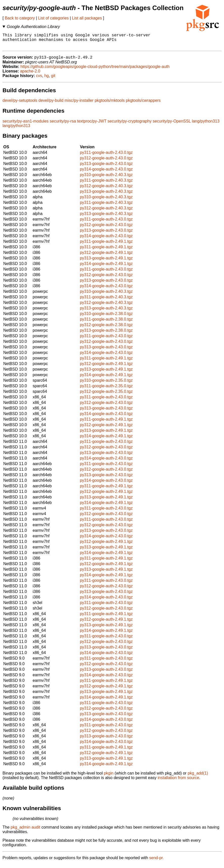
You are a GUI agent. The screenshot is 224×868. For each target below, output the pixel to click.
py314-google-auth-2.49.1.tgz (106, 267)
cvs (39, 79)
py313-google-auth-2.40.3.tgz (106, 195)
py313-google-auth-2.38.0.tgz (106, 334)
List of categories (53, 18)
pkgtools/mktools (110, 104)
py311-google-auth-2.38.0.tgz (106, 323)
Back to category (20, 18)
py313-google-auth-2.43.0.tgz (106, 167)
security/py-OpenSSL (172, 125)
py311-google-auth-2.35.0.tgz (106, 390)
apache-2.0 (30, 75)
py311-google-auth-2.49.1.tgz (106, 245)
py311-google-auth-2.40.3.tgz (106, 184)
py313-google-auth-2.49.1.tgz (106, 262)
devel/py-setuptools (20, 104)
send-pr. (157, 862)
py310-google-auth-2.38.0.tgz (106, 317)
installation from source (178, 781)
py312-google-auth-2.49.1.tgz (106, 256)
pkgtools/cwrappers (143, 104)
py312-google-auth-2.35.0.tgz (106, 395)
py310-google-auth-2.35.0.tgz (106, 384)
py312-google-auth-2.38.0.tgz (106, 329)
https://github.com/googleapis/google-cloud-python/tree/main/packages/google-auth (95, 70)
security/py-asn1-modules (26, 125)
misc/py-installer (79, 104)
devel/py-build (51, 104)
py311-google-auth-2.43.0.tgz (106, 156)
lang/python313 (206, 125)
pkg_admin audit (25, 831)
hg (46, 79)
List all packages (87, 18)
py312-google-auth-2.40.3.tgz (106, 190)
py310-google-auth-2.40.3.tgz (106, 178)
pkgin (109, 777)
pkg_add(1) (198, 777)
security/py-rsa (63, 125)
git (53, 79)
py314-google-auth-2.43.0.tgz (106, 173)
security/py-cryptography (130, 125)
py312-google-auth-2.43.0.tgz (106, 162)
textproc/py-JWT (92, 125)
